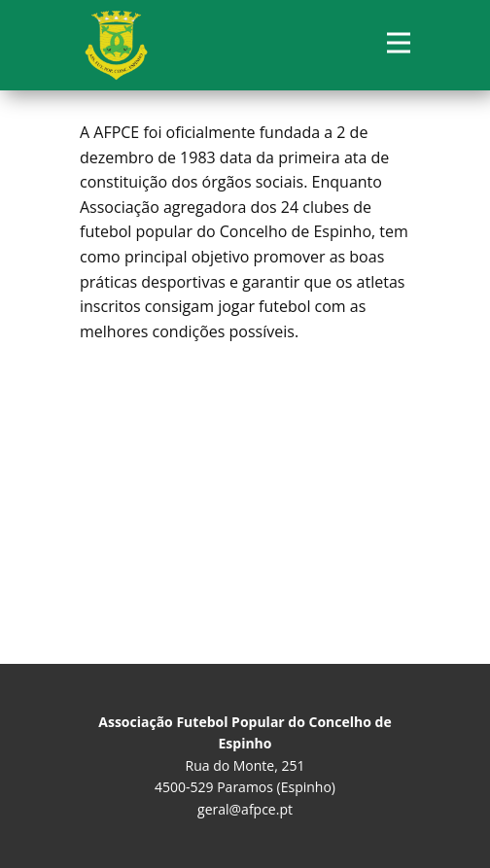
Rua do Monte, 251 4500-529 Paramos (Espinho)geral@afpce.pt (245, 765)
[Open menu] (399, 43)
